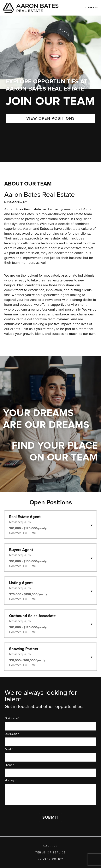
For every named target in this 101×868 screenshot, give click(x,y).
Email (9, 749)
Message (11, 781)
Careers (50, 846)
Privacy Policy (51, 859)
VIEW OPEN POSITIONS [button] (51, 118)
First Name (12, 718)
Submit (51, 818)
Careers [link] (92, 8)
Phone (9, 765)
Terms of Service (51, 853)
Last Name (12, 734)
